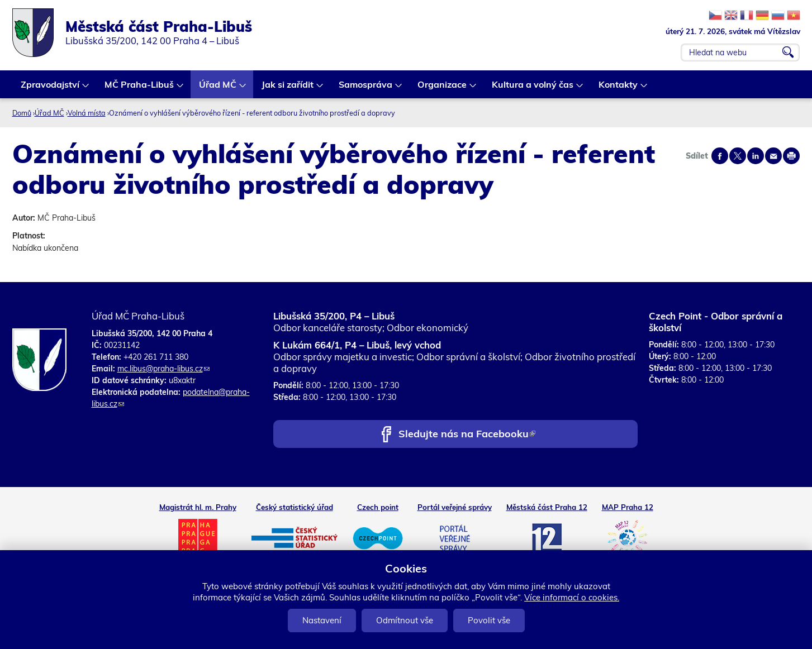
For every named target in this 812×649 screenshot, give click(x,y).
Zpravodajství (51, 89)
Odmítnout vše (405, 620)
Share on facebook (720, 156)
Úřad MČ (218, 89)
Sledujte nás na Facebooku (467, 435)
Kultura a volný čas (533, 89)
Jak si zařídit (288, 89)
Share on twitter (738, 156)
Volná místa (87, 113)
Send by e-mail (773, 156)
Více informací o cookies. (572, 597)
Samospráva (366, 89)
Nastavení (322, 620)
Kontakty (619, 89)
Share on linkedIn (756, 156)
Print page (791, 156)
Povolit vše (489, 620)
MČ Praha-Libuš (140, 89)
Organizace (443, 89)
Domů (22, 113)
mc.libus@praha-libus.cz (163, 369)
